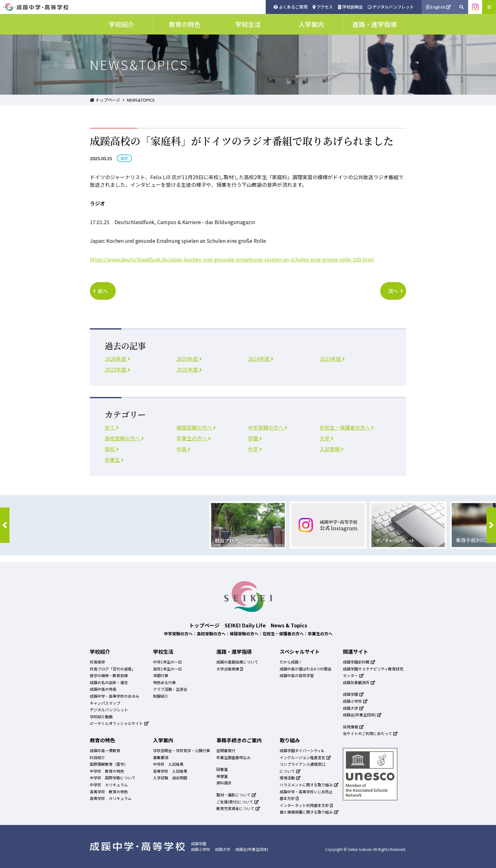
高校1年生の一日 (167, 669)
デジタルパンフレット (391, 7)
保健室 (222, 776)
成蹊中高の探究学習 (297, 675)
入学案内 (163, 740)
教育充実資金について (238, 808)
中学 (255, 449)
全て (112, 427)
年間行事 (161, 675)
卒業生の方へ (194, 438)
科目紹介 (97, 757)
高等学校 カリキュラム (111, 798)
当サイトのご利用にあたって (370, 733)
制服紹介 (161, 696)
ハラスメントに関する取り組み (309, 785)
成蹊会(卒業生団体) (362, 715)
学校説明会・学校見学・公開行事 (182, 750)
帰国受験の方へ (196, 427)
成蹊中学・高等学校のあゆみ (115, 696)
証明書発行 (226, 750)
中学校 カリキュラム (109, 785)
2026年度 (117, 359)
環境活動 (290, 778)
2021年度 (189, 369)
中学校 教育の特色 (107, 771)
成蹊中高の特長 (103, 689)
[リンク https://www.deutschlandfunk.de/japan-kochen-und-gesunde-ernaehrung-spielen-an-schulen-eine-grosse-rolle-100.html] (232, 259)
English (439, 7)
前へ (100, 291)
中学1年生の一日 (167, 662)
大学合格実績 (230, 669)
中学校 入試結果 (168, 764)
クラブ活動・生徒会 (170, 689)
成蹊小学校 (355, 701)
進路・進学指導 (234, 651)
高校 (112, 449)
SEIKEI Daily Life (245, 625)
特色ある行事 (164, 682)
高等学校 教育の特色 (109, 792)
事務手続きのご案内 (239, 740)
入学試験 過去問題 (170, 778)
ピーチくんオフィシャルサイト (119, 723)
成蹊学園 (353, 694)
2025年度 (189, 359)
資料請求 (224, 783)
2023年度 (332, 359)
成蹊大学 (353, 708)
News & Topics (289, 625)
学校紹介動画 (101, 717)
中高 (183, 449)
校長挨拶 (97, 662)
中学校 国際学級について (113, 778)
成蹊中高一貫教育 (105, 750)
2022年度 (117, 369)
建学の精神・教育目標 (109, 675)
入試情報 (332, 449)
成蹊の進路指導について (237, 662)
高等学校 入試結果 (170, 771)
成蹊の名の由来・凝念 (109, 682)
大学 (326, 438)
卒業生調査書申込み (233, 757)
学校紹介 (100, 651)
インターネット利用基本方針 (306, 805)
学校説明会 (350, 7)
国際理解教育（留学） (109, 764)
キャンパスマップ (105, 703)
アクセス (323, 7)
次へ (396, 291)
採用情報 (353, 727)
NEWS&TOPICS (141, 100)
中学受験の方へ (268, 427)
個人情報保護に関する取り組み (309, 812)
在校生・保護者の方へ (347, 427)
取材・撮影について (236, 795)
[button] (5, 525)
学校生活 (163, 651)
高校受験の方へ (124, 438)
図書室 (222, 769)
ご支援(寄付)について (238, 802)
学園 (255, 438)
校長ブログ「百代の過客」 (113, 669)
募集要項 (161, 757)
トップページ (105, 100)
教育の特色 (102, 740)
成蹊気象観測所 (359, 682)
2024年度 (261, 359)
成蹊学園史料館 (359, 662)
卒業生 (114, 460)
